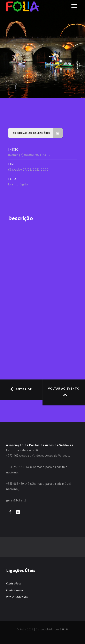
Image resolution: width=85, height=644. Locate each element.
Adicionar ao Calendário (38, 133)
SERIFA (64, 629)
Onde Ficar (14, 583)
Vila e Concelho (17, 597)
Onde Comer (15, 590)
